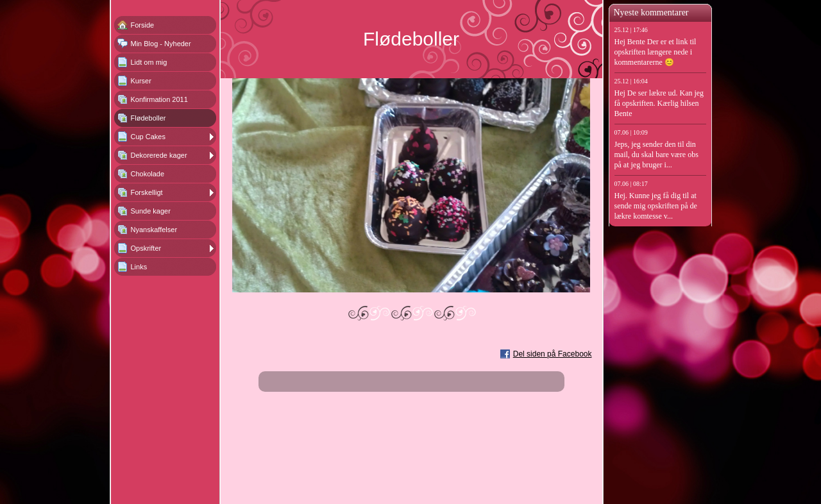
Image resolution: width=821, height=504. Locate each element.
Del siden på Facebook (553, 354)
